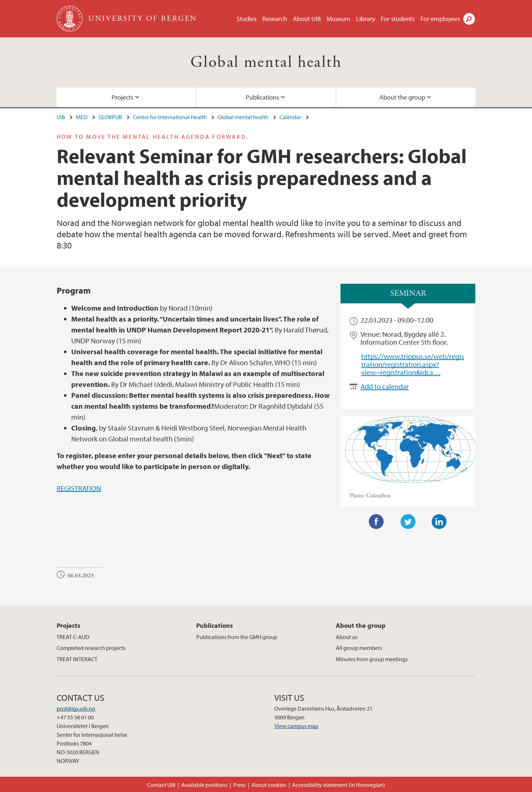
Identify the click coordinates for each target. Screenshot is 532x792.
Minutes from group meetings (372, 659)
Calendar (290, 117)
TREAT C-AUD (73, 637)
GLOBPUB (110, 117)
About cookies (269, 785)
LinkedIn (439, 522)
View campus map (296, 726)
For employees (440, 19)
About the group (402, 97)
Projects (122, 97)
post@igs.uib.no (76, 708)
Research (275, 19)
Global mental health (266, 62)
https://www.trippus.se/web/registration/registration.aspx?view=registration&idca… (413, 364)
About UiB (307, 19)
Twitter (408, 522)
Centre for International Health (170, 117)
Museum (338, 19)
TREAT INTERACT (77, 659)
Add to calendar (385, 386)
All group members (359, 648)
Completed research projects (91, 648)
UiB (61, 117)
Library (366, 19)
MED (82, 117)
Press (239, 785)
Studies (247, 19)
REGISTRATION (79, 488)
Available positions (204, 785)
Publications (262, 97)
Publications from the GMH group (237, 637)
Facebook (376, 522)
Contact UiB (161, 785)
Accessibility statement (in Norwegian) (339, 785)
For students (398, 19)
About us (347, 637)
